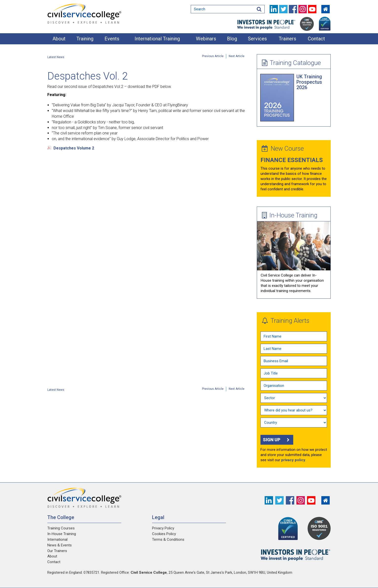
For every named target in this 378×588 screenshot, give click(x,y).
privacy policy (293, 460)
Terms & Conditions (168, 539)
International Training (157, 39)
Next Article (237, 56)
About (59, 39)
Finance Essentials (292, 160)
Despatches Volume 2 (74, 148)
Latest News (56, 57)
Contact (316, 39)
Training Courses (61, 528)
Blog (232, 39)
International (57, 539)
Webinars (206, 39)
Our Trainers (57, 551)
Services (257, 39)
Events (112, 39)
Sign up (277, 440)
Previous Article (213, 56)
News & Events (60, 545)
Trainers (287, 39)
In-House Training (290, 215)
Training (85, 39)
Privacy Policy (163, 528)
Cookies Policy (164, 534)
